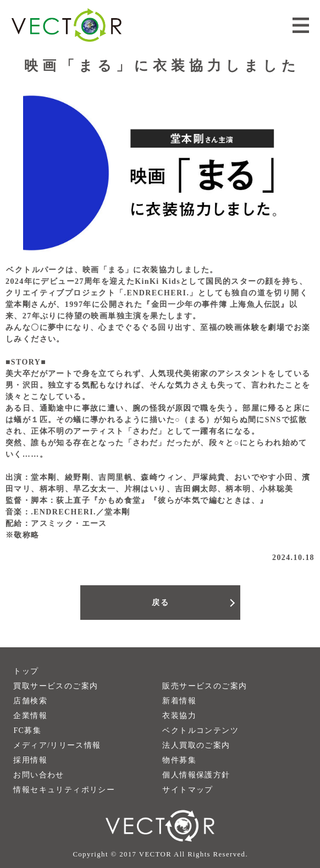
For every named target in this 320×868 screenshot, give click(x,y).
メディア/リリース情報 (57, 745)
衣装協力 (179, 716)
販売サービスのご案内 (205, 686)
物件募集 (179, 760)
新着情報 (179, 701)
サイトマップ (187, 790)
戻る (160, 603)
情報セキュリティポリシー (64, 790)
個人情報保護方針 (196, 775)
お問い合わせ (38, 775)
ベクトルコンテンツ (200, 730)
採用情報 (30, 760)
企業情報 (30, 716)
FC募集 (27, 730)
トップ (26, 671)
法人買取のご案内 (196, 745)
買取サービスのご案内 (56, 686)
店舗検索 (30, 701)
